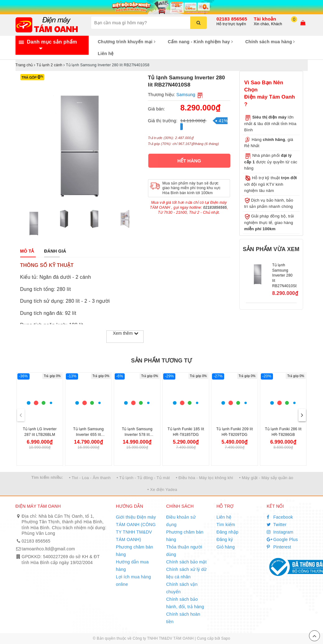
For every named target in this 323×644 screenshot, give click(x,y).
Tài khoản (265, 19)
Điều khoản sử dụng (181, 521)
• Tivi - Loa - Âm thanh (90, 478)
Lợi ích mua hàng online (134, 581)
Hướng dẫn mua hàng (132, 566)
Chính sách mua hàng (270, 42)
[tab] (27, 251)
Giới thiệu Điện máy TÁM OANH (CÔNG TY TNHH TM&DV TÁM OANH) (136, 528)
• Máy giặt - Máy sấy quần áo (266, 478)
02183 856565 (232, 19)
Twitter (277, 525)
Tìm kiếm (226, 525)
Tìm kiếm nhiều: (47, 477)
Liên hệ (106, 54)
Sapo (226, 638)
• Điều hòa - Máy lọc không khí (204, 478)
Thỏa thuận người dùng (184, 551)
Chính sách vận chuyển (182, 588)
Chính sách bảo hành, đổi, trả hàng (185, 603)
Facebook (280, 517)
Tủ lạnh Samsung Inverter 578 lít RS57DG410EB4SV (137, 435)
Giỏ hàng (226, 547)
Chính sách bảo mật (186, 562)
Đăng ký (225, 539)
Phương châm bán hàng (135, 551)
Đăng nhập (227, 532)
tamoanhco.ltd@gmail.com (48, 549)
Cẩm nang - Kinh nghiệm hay (200, 42)
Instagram (280, 532)
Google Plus (282, 539)
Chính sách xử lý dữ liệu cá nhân (186, 573)
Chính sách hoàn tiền (183, 618)
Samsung (186, 95)
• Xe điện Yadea (162, 490)
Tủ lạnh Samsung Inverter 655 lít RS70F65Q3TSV (88, 435)
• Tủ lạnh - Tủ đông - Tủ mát (143, 478)
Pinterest (279, 547)
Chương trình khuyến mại (127, 42)
